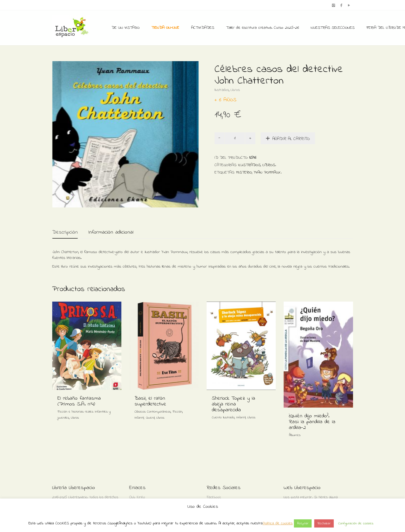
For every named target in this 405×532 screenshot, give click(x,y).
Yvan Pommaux (267, 172)
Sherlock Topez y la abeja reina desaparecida (234, 404)
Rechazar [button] (324, 523)
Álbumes (295, 435)
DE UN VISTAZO (126, 28)
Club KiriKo (137, 497)
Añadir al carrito (291, 139)
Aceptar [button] (303, 523)
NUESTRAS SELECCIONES (333, 28)
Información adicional (111, 232)
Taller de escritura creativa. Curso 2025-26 (263, 28)
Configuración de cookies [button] (356, 523)
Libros (235, 90)
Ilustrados (222, 90)
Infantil (139, 418)
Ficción (177, 412)
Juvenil (150, 418)
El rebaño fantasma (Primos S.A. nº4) (79, 401)
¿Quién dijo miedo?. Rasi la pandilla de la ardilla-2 (312, 422)
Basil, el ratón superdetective (150, 401)
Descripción (65, 232)
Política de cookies (278, 523)
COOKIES (62, 523)
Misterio (244, 172)
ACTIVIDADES (203, 28)
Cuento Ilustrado (223, 417)
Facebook (214, 497)
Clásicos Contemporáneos (153, 412)
